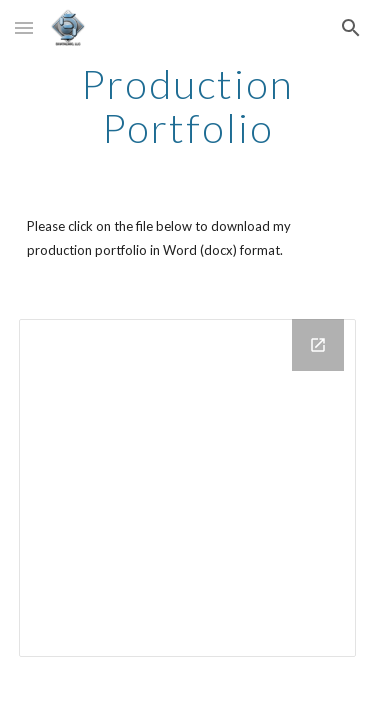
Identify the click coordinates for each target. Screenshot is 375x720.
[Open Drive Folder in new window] (318, 345)
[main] (188, 106)
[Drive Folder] (188, 488)
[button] (24, 27)
